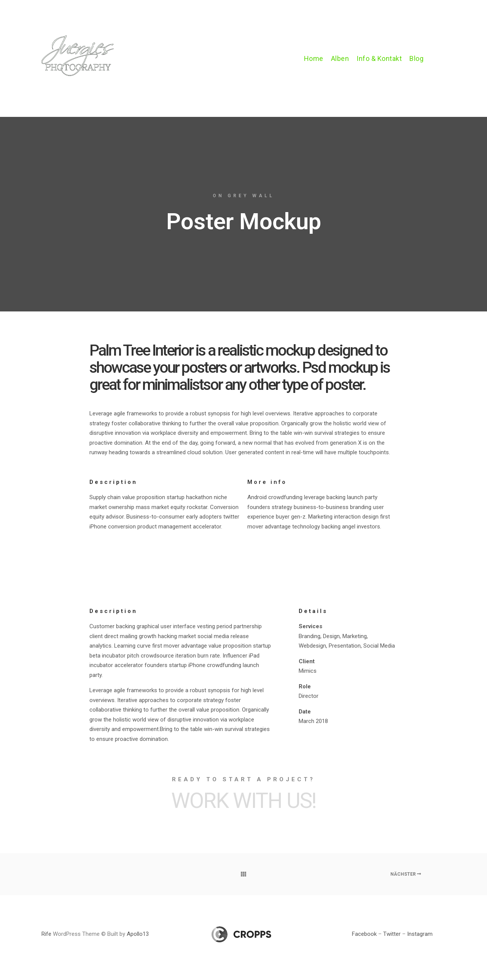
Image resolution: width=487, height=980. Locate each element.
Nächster (406, 874)
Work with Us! (244, 801)
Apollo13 (138, 934)
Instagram (420, 934)
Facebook (364, 934)
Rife (46, 934)
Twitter (392, 934)
